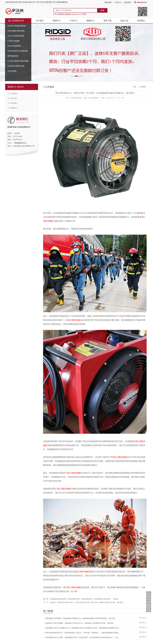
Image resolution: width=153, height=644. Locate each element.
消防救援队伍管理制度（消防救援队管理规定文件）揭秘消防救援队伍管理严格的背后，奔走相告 (79, 618)
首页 (135, 87)
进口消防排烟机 (74, 320)
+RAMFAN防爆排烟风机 (16, 26)
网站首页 (108, 2)
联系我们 (128, 2)
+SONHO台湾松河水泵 (16, 66)
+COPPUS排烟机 (13, 41)
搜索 (102, 10)
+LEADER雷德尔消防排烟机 (18, 61)
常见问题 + (13, 103)
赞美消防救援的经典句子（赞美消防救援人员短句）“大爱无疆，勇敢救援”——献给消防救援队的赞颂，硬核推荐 (82, 633)
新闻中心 (57, 21)
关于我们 (40, 21)
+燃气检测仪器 (13, 56)
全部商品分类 (16, 21)
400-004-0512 (140, 2)
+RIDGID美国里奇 (14, 46)
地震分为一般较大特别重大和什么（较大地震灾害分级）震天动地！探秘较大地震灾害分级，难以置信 (87, 602)
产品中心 (118, 2)
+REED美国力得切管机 (16, 31)
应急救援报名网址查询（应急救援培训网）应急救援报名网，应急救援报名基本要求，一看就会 (84, 599)
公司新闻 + (13, 94)
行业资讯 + (13, 98)
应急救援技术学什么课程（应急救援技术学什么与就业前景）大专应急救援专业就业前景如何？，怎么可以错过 (82, 637)
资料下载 (107, 21)
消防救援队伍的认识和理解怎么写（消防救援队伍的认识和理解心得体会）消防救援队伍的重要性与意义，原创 (82, 628)
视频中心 (91, 21)
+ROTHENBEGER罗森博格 (17, 51)
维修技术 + (13, 108)
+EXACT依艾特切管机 (16, 36)
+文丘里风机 (12, 71)
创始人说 (124, 21)
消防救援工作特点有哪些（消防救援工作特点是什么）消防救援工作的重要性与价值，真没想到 (78, 623)
